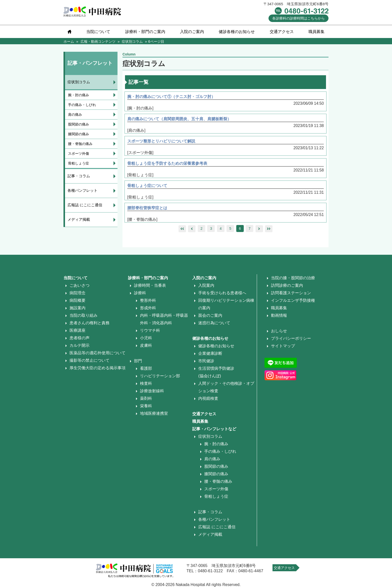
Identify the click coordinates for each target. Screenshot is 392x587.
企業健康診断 (210, 353)
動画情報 (279, 315)
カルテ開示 (79, 345)
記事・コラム (79, 176)
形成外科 (148, 308)
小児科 (146, 338)
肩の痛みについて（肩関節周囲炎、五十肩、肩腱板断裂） (180, 119)
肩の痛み (75, 114)
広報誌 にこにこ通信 (85, 205)
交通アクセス (282, 32)
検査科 (146, 383)
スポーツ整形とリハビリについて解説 (162, 141)
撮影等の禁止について (89, 360)
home (69, 32)
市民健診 (206, 361)
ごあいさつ (79, 285)
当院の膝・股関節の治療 (293, 278)
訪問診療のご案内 (287, 285)
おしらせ (279, 331)
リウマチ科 (150, 330)
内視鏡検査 (208, 398)
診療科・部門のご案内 (145, 32)
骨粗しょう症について (148, 186)
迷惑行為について (214, 323)
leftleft (182, 229)
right (259, 229)
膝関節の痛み (78, 134)
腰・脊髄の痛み (80, 144)
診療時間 (298, 18)
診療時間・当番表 (150, 285)
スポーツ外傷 (78, 153)
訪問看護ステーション (291, 293)
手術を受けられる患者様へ (222, 293)
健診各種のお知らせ (237, 32)
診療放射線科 (152, 391)
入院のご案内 (192, 32)
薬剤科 (146, 398)
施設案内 (77, 308)
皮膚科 (146, 345)
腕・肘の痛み (78, 95)
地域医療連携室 (154, 413)
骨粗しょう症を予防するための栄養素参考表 (168, 163)
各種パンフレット (82, 190)
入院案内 (206, 285)
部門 (138, 361)
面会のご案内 (210, 315)
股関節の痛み (78, 124)
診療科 (140, 293)
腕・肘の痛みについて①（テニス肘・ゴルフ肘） (172, 97)
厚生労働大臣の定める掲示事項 (97, 368)
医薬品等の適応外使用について (97, 353)
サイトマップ (283, 346)
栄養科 (146, 406)
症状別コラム (79, 82)
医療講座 (77, 330)
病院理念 (77, 293)
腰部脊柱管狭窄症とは (148, 208)
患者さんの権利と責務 (89, 323)
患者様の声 (79, 338)
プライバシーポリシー (291, 338)
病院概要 (77, 300)
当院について (98, 32)
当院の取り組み (83, 315)
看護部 (146, 368)
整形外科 (148, 300)
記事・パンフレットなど (214, 429)
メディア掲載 (79, 219)
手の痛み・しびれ (82, 105)
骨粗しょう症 (78, 163)
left (192, 229)
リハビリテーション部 (160, 376)
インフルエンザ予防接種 (293, 300)
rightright (269, 229)
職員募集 (316, 32)
